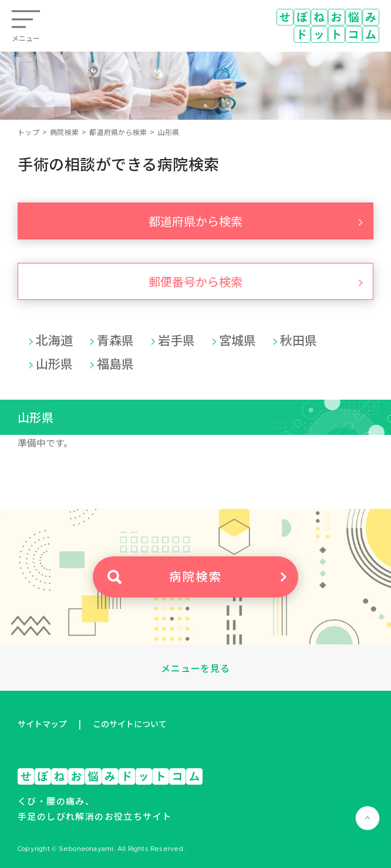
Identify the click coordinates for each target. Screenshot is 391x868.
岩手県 (176, 340)
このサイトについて (130, 724)
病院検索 (64, 132)
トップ (28, 132)
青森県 (115, 340)
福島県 (115, 363)
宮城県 (237, 340)
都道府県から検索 (118, 132)
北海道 (54, 340)
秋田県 (299, 340)
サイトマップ (42, 724)
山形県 (54, 363)
